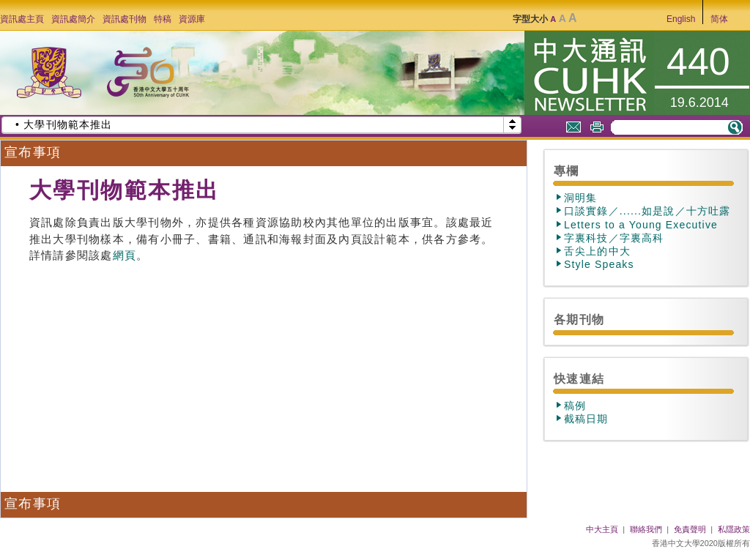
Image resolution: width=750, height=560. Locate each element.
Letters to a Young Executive (641, 225)
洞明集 (581, 198)
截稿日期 (586, 419)
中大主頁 (602, 529)
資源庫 (192, 19)
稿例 (575, 406)
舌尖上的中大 (597, 251)
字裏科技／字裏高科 (614, 238)
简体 (719, 19)
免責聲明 (690, 529)
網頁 (125, 255)
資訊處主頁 (22, 19)
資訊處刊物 (125, 19)
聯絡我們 (646, 529)
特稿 (163, 19)
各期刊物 (579, 319)
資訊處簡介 (73, 19)
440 (698, 61)
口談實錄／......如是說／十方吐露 (647, 211)
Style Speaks (599, 264)
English (681, 19)
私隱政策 (734, 529)
